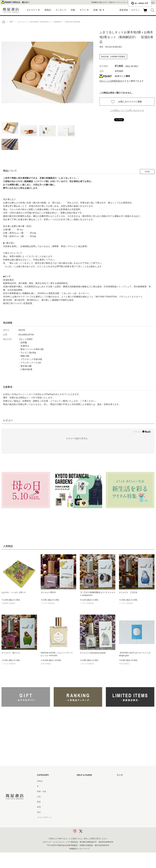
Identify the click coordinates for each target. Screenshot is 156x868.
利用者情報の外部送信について (90, 833)
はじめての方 (82, 781)
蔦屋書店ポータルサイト (127, 781)
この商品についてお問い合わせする (127, 110)
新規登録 (124, 10)
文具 (39, 797)
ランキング (61, 10)
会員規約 (80, 807)
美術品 (40, 781)
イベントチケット (44, 817)
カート (146, 12)
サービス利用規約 (84, 797)
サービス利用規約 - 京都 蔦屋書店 (91, 802)
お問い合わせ (82, 791)
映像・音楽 (42, 791)
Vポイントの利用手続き (111, 81)
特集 (73, 10)
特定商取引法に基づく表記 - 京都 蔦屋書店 (94, 817)
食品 (39, 812)
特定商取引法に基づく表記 (88, 812)
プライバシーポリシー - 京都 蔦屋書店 (93, 828)
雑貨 (39, 802)
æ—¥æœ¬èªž (140, 3)
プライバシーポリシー (86, 823)
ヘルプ (80, 786)
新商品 (48, 10)
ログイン (136, 10)
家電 (39, 807)
